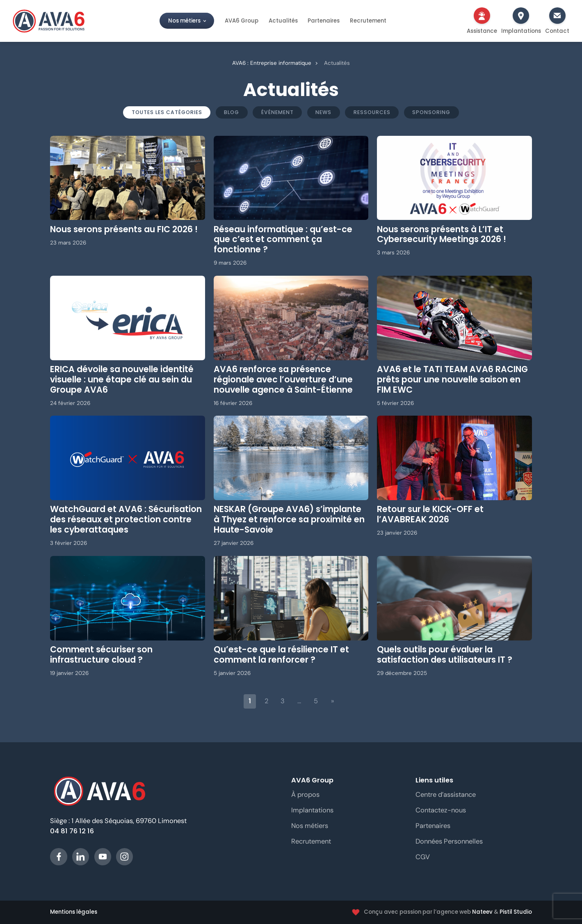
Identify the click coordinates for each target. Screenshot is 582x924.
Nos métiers (184, 21)
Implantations (312, 810)
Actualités (283, 21)
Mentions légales (74, 912)
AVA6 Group (242, 21)
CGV (423, 857)
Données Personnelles (449, 841)
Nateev (482, 912)
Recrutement (368, 21)
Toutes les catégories (167, 112)
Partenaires (324, 21)
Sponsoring (431, 112)
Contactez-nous (441, 810)
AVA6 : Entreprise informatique (272, 63)
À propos (305, 795)
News (323, 112)
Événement (277, 112)
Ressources (372, 112)
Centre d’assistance (446, 795)
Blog (232, 112)
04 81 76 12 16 (72, 831)
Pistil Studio (516, 912)
